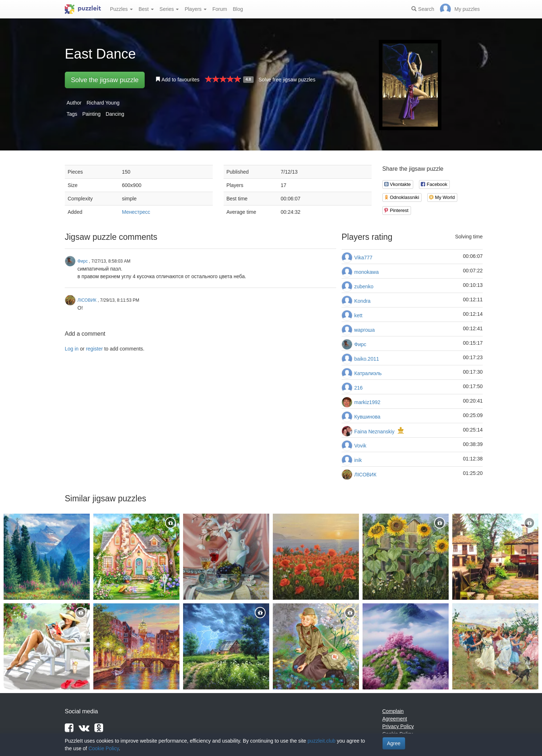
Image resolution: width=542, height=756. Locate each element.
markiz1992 (367, 402)
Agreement (395, 719)
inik (358, 460)
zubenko (364, 286)
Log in (72, 349)
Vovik (360, 446)
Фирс (360, 344)
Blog (238, 9)
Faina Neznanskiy (374, 432)
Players (196, 9)
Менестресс (136, 212)
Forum (220, 9)
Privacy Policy (398, 726)
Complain (393, 711)
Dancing (115, 114)
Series (169, 9)
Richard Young (103, 103)
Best (146, 9)
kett (358, 315)
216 (358, 388)
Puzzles (121, 9)
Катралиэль (368, 373)
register (94, 349)
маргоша (365, 330)
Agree (394, 743)
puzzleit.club (321, 741)
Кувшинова (367, 417)
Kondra (362, 301)
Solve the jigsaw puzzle (105, 80)
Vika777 (363, 258)
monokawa (367, 272)
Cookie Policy (103, 748)
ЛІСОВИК (365, 475)
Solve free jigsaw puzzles (287, 80)
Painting (91, 114)
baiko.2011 (367, 359)
